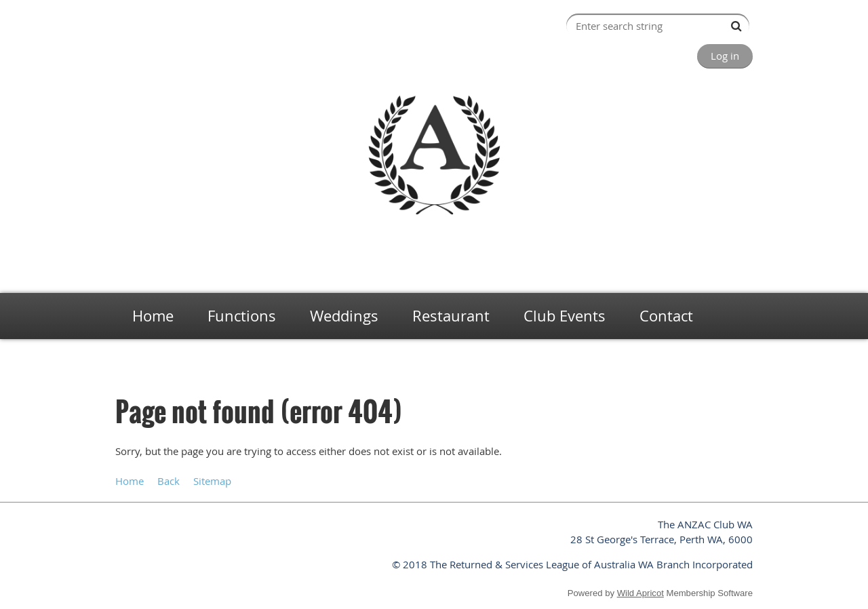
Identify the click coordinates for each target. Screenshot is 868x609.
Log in (725, 56)
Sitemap (212, 481)
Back (169, 481)
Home (127, 360)
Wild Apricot (640, 593)
